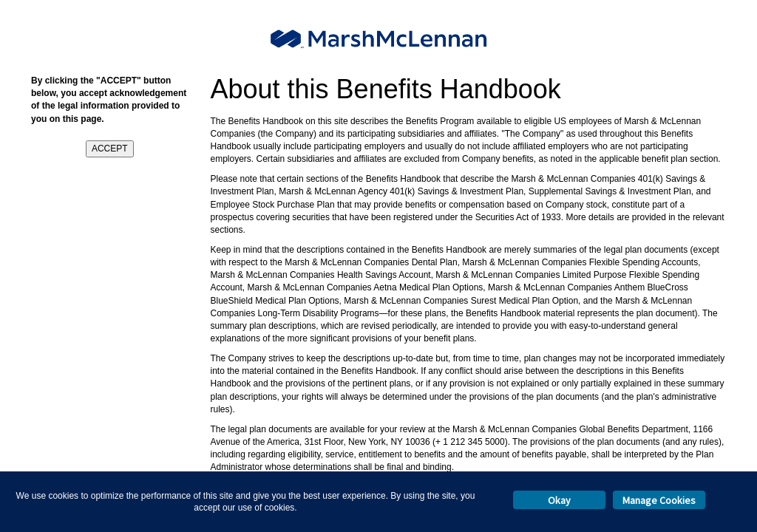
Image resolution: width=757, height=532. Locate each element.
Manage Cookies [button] (659, 500)
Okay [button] (559, 500)
